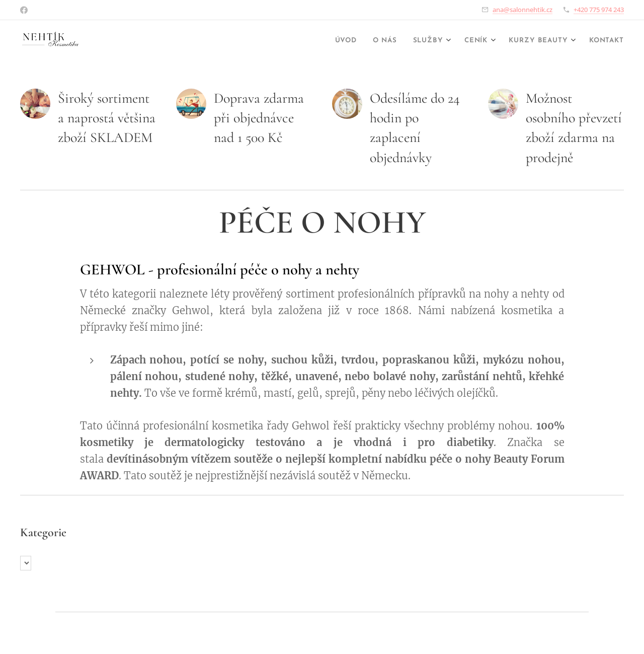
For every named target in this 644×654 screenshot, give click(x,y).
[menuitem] (320, 41)
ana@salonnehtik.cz (522, 10)
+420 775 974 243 (599, 10)
